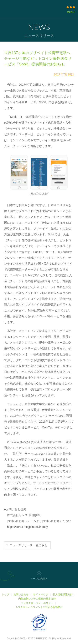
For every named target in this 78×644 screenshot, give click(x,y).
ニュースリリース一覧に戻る (28, 545)
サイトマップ (41, 594)
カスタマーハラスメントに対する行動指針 (39, 607)
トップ (5, 594)
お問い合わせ (21, 594)
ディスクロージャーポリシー (37, 603)
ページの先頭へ (39, 579)
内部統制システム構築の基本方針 (37, 599)
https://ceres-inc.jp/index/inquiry (27, 527)
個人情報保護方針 (63, 594)
